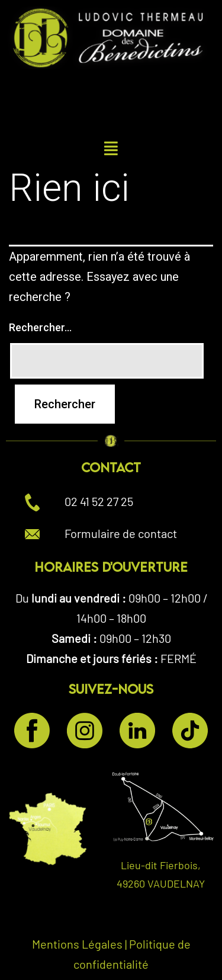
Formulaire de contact (121, 533)
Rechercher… (40, 327)
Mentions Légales (77, 944)
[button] (111, 148)
